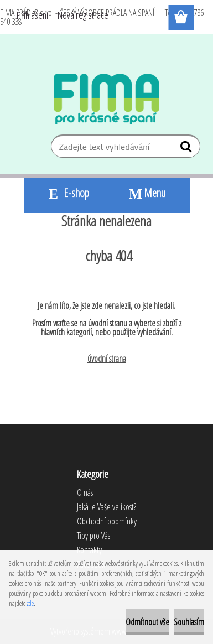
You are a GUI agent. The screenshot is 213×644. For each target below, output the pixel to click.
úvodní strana (107, 359)
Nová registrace (83, 15)
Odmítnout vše (147, 622)
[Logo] (106, 99)
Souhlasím (189, 622)
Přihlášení (32, 15)
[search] (187, 149)
